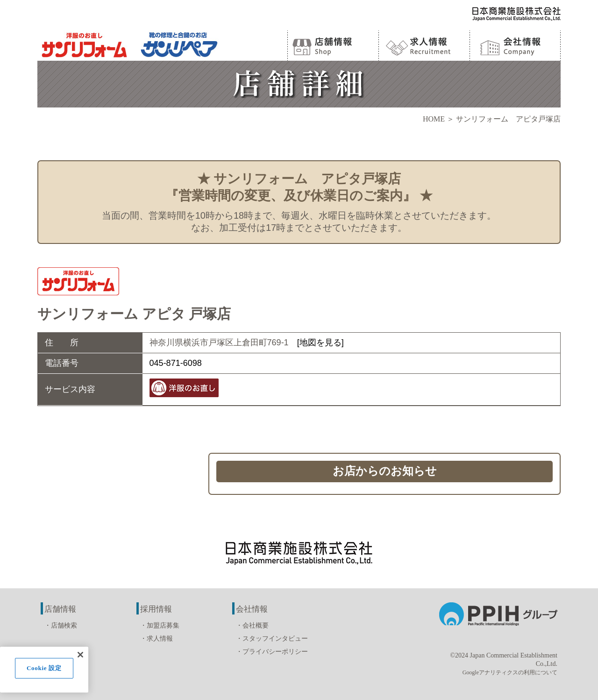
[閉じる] (80, 655)
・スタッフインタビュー (272, 639)
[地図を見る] (320, 343)
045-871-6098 (176, 363)
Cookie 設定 (44, 668)
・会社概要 (252, 625)
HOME (434, 119)
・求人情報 (157, 639)
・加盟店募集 (160, 625)
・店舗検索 (61, 625)
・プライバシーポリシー (272, 652)
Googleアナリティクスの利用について (510, 672)
